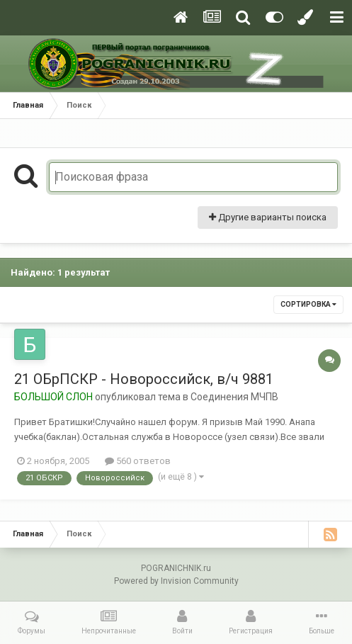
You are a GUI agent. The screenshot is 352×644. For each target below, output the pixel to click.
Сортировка (308, 304)
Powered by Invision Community (176, 581)
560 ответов (138, 461)
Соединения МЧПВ (234, 397)
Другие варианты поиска (268, 217)
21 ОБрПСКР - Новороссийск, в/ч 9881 (144, 379)
